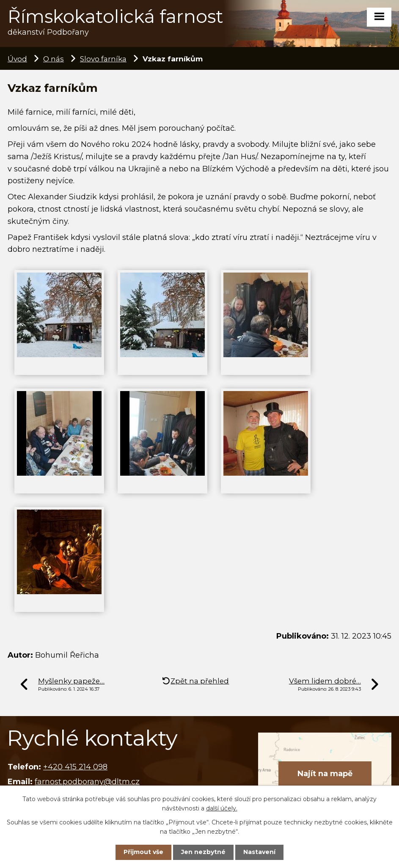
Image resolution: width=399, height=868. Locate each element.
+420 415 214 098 (75, 767)
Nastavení (259, 852)
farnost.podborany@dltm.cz (87, 782)
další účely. (222, 808)
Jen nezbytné (203, 852)
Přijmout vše (143, 852)
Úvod (17, 59)
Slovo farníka (103, 59)
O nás (54, 59)
